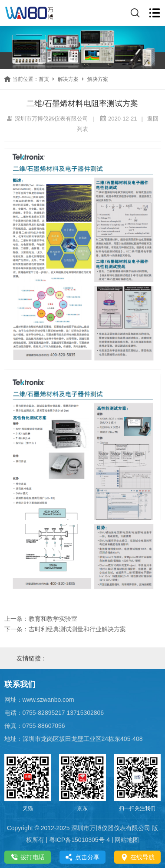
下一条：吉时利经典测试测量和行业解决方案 (65, 629)
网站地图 (127, 840)
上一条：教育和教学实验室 (41, 619)
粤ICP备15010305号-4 (79, 840)
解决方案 (68, 79)
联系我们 (20, 684)
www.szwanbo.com (48, 700)
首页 (44, 79)
